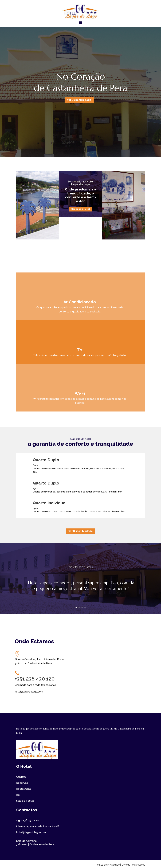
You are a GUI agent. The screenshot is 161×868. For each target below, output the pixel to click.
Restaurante (24, 789)
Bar (18, 795)
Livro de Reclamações (133, 865)
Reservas (22, 783)
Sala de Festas (25, 801)
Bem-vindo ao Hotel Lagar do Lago (80, 183)
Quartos (21, 777)
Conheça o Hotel (80, 209)
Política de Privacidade (108, 865)
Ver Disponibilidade (79, 100)
